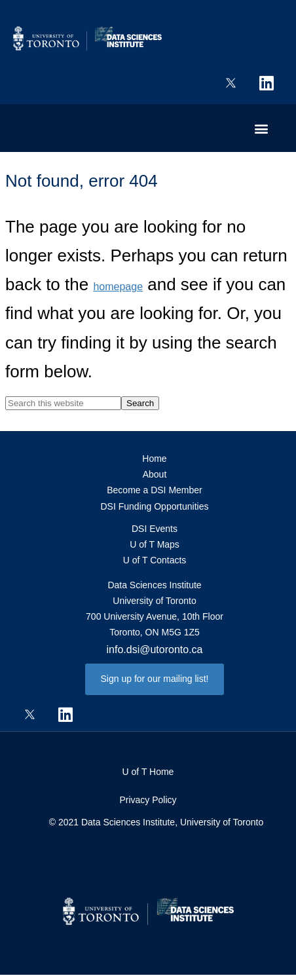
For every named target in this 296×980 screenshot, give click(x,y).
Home (154, 459)
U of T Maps (155, 544)
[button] (262, 128)
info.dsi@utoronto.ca (155, 650)
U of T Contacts (155, 560)
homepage (118, 287)
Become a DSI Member (155, 490)
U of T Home (148, 772)
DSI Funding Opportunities (155, 506)
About (155, 474)
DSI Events (155, 529)
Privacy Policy (148, 800)
